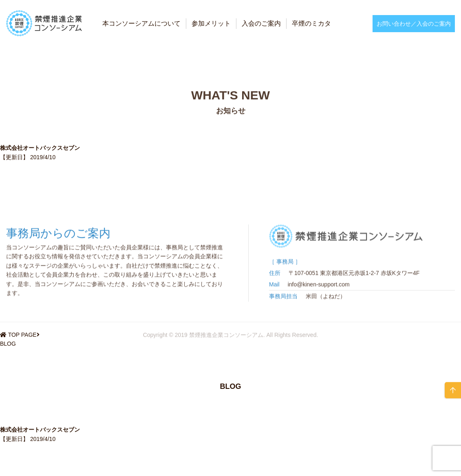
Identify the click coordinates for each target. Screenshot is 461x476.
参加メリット (211, 23)
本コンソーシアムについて (141, 23)
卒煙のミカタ (311, 23)
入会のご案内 (261, 23)
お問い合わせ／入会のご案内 (414, 24)
